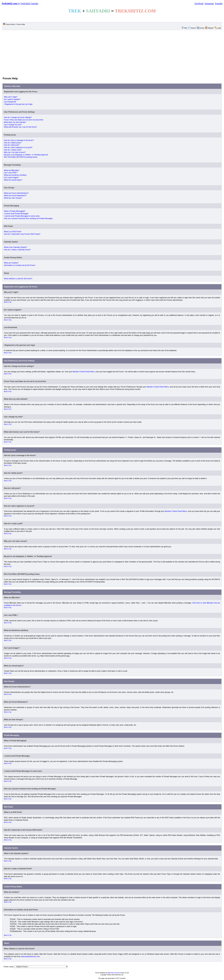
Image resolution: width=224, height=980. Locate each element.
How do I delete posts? (13, 143)
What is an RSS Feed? (13, 232)
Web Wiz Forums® (114, 973)
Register (211, 28)
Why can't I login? (11, 97)
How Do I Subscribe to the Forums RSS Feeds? (22, 234)
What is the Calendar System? (16, 247)
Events (200, 28)
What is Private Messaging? (15, 211)
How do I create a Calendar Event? (17, 250)
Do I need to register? (12, 99)
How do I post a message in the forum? (19, 140)
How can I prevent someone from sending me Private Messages (28, 218)
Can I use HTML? (11, 173)
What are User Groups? (13, 198)
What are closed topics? (13, 180)
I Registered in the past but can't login (18, 104)
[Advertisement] (112, 53)
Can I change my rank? (13, 125)
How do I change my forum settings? (18, 117)
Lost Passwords (10, 102)
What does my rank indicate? (15, 122)
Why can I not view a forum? (15, 152)
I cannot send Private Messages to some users (22, 216)
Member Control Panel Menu (83, 372)
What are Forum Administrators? (16, 193)
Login (219, 28)
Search (192, 28)
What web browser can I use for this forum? (20, 127)
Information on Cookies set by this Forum (20, 265)
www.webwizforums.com (30, 957)
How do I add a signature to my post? (18, 147)
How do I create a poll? (13, 150)
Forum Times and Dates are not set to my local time (24, 120)
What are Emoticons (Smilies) (15, 175)
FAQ (186, 28)
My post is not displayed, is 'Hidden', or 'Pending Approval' (26, 155)
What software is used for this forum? (18, 279)
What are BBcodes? (12, 170)
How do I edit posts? (12, 145)
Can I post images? (11, 178)
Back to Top (8, 302)
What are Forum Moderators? (15, 196)
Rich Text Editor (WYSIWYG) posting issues (21, 157)
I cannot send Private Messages (16, 214)
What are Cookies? (11, 263)
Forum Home (10, 24)
